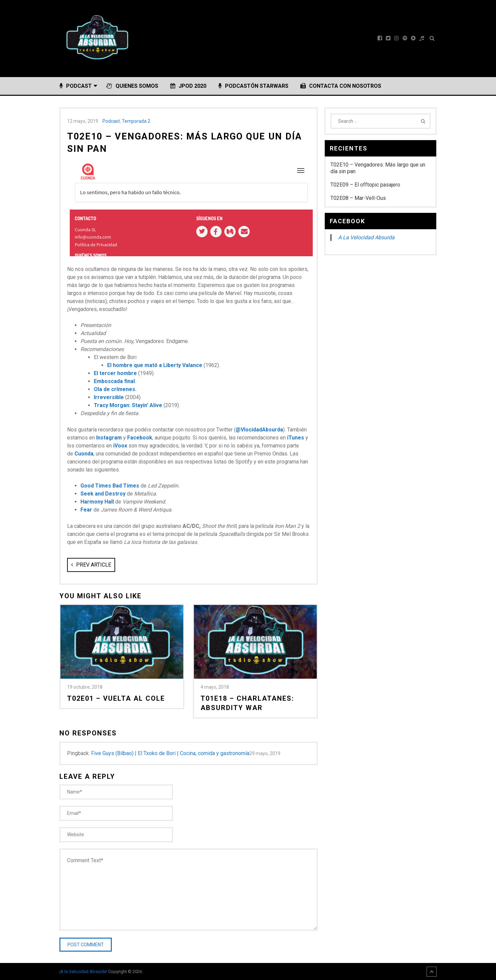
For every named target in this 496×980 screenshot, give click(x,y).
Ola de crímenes (114, 389)
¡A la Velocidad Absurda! (83, 971)
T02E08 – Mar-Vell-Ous (358, 198)
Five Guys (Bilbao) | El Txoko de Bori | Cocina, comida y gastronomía (170, 753)
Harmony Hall (97, 502)
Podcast (76, 86)
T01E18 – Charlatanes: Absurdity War (247, 703)
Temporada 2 (136, 121)
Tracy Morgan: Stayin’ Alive (128, 405)
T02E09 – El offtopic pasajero (365, 185)
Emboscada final (114, 381)
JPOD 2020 (188, 86)
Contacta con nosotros (341, 86)
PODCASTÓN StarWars (253, 86)
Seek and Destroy (103, 494)
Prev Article (91, 565)
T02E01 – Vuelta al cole (116, 698)
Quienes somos (132, 86)
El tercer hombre (115, 373)
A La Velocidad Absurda (366, 237)
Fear (86, 510)
